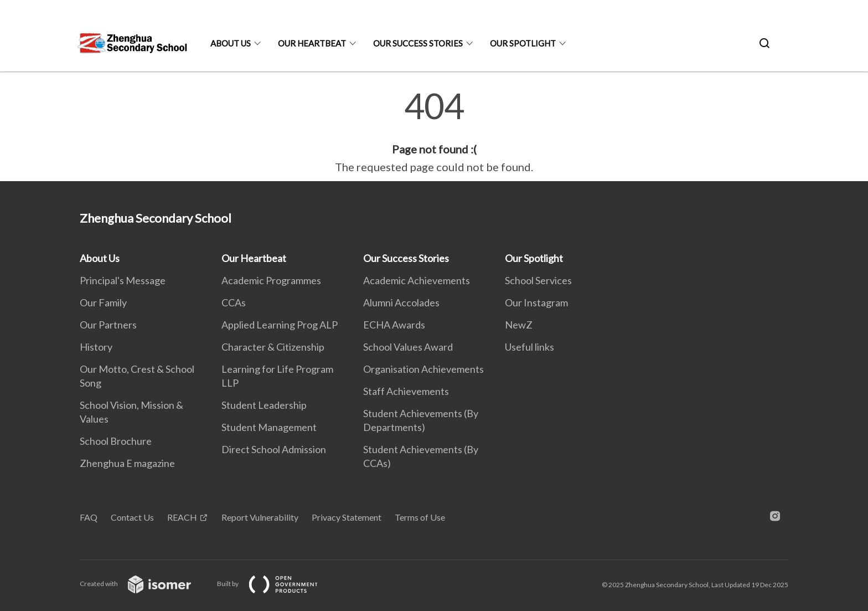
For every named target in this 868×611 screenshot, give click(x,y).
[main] (434, 132)
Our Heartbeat (312, 43)
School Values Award (408, 347)
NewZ (519, 325)
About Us (231, 43)
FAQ (89, 517)
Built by (276, 584)
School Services (538, 280)
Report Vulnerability (260, 517)
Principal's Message (123, 280)
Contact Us (132, 517)
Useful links (529, 347)
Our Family (103, 302)
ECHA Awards (394, 325)
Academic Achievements (417, 280)
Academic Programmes (271, 280)
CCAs (234, 302)
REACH (182, 517)
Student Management (269, 427)
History (96, 347)
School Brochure (116, 441)
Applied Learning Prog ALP (280, 325)
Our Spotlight (523, 43)
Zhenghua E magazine (127, 463)
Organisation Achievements (423, 369)
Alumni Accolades (401, 302)
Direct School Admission (274, 449)
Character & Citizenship (273, 347)
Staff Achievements (406, 391)
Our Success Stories (418, 43)
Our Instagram (536, 302)
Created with (144, 584)
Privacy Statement (347, 517)
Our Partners (108, 325)
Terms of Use (420, 517)
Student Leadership (264, 405)
